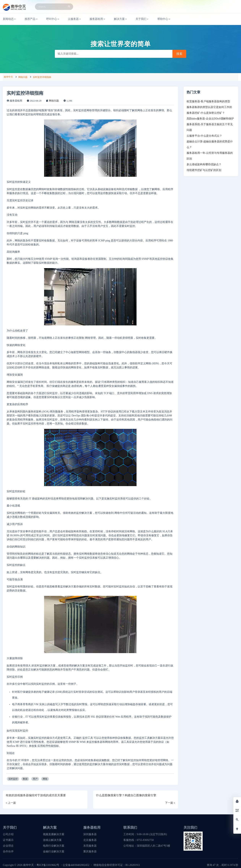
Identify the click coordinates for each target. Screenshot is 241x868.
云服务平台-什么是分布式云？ (204, 136)
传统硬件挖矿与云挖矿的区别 (204, 170)
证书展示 (8, 840)
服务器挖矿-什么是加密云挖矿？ (206, 113)
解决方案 (121, 19)
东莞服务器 (90, 846)
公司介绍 (8, 834)
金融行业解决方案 (54, 851)
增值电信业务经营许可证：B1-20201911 (117, 865)
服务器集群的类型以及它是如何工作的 (209, 107)
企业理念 (8, 846)
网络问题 (23, 77)
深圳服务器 (90, 834)
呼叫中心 (53, 19)
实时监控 (13, 779)
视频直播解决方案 (54, 834)
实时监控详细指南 (42, 77)
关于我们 (142, 19)
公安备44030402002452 (76, 865)
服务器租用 (98, 19)
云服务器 (75, 19)
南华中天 (8, 77)
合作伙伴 (8, 851)
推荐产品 (31, 19)
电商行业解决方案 (54, 846)
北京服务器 (90, 840)
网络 (45, 779)
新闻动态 (10, 19)
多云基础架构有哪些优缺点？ (204, 164)
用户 (35, 779)
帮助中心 (164, 19)
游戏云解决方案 (52, 840)
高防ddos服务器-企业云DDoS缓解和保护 (210, 119)
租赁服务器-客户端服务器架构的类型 (208, 101)
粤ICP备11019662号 (48, 865)
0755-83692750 (145, 840)
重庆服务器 (90, 851)
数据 (25, 779)
